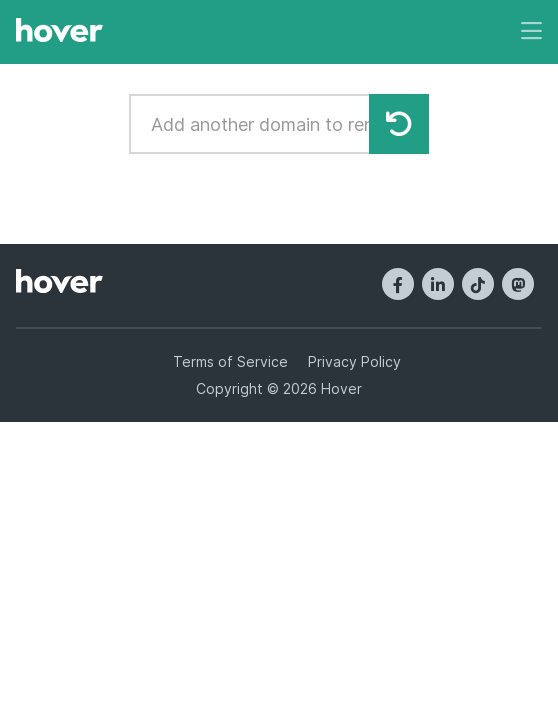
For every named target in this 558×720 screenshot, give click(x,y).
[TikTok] (478, 284)
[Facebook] (398, 284)
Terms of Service (230, 361)
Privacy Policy (354, 361)
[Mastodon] (518, 284)
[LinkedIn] (438, 284)
